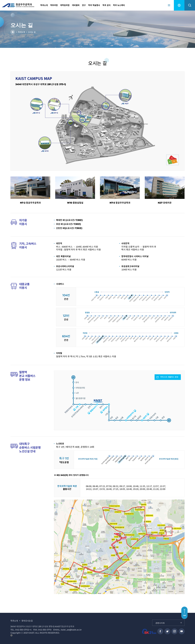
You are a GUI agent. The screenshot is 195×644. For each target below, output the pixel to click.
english (179, 5)
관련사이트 (152, 620)
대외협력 (76, 5)
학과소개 (44, 5)
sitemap (169, 5)
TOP (184, 615)
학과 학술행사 (94, 5)
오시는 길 (32, 32)
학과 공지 (107, 5)
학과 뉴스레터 (119, 5)
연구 (84, 5)
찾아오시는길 (27, 621)
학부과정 (54, 5)
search (190, 5)
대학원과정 (65, 5)
